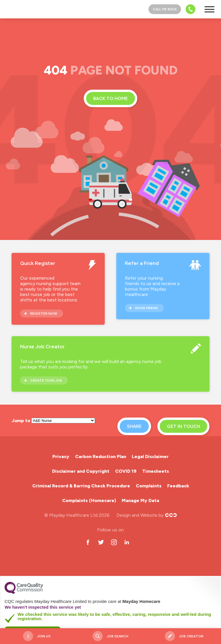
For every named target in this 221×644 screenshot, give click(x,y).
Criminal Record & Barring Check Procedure (81, 486)
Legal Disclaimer (150, 456)
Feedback (178, 486)
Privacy (61, 456)
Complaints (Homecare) (89, 500)
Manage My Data (140, 500)
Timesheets (156, 471)
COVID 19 (126, 471)
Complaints (149, 486)
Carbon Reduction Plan (101, 456)
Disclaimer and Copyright (81, 471)
